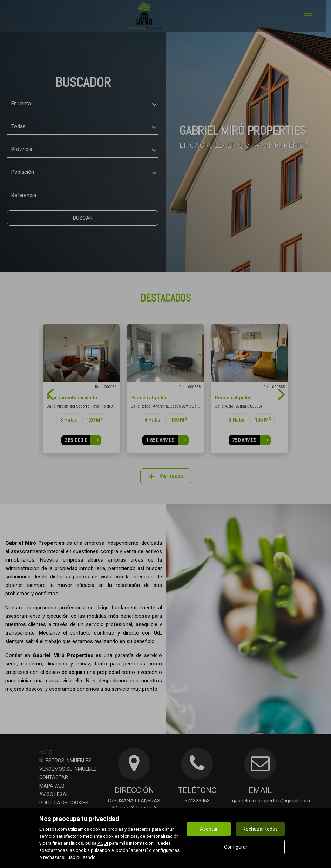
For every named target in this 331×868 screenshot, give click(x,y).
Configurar (236, 847)
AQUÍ (103, 843)
